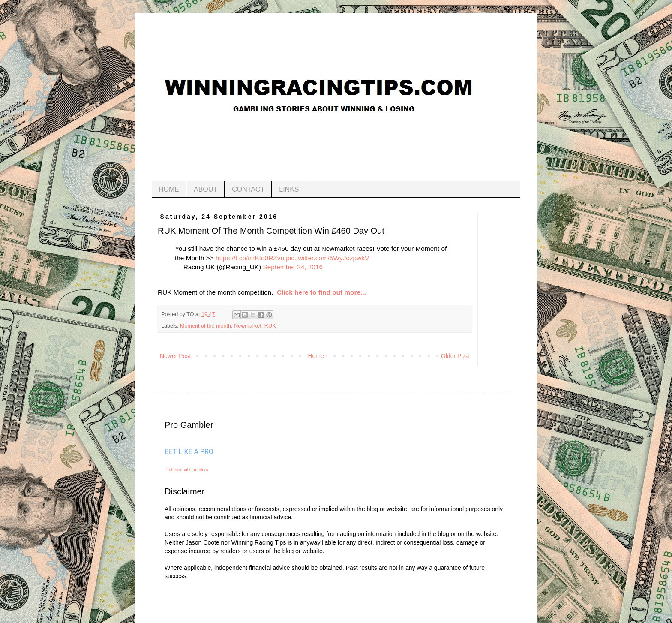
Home (316, 356)
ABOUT (205, 189)
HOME (169, 189)
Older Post (455, 356)
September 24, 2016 (293, 267)
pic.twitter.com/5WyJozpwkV (327, 258)
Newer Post (175, 356)
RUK (270, 326)
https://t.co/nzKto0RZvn (250, 258)
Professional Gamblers (186, 470)
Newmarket (248, 326)
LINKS (289, 189)
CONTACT (248, 189)
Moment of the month (205, 326)
